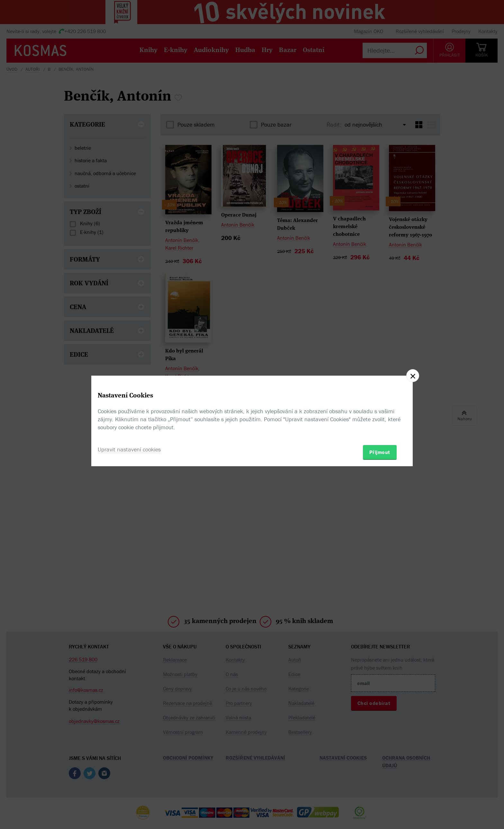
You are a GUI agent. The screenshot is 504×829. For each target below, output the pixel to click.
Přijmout (380, 452)
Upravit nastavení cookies (129, 449)
